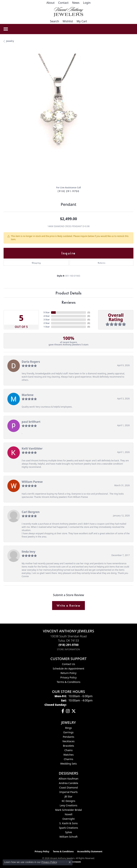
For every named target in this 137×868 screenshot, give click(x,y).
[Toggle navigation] (6, 29)
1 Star (47, 327)
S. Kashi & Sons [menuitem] (68, 823)
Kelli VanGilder (32, 448)
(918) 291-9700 (68, 191)
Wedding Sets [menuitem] (68, 764)
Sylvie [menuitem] (68, 832)
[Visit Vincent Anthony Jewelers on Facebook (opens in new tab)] (63, 711)
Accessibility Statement (90, 851)
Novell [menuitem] (68, 814)
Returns (102, 263)
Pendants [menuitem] (69, 737)
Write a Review (68, 606)
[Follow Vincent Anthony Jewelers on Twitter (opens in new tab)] (74, 711)
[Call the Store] (69, 645)
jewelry (10, 41)
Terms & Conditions (68, 682)
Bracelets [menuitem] (68, 746)
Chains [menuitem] (69, 750)
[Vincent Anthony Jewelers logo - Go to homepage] (68, 12)
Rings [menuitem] (68, 728)
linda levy (28, 552)
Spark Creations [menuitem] (68, 828)
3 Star (47, 320)
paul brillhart (31, 422)
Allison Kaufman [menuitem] (69, 779)
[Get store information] (68, 649)
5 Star (47, 312)
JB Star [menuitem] (68, 796)
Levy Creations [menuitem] (68, 805)
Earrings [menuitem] (68, 732)
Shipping (36, 263)
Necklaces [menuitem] (68, 741)
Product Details (68, 293)
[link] (50, 3)
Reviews (69, 302)
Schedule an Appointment (68, 669)
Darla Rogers (31, 362)
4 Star (47, 316)
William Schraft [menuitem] (68, 837)
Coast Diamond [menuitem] (69, 788)
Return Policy (68, 673)
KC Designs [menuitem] (68, 801)
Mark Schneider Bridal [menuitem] (68, 810)
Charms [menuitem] (68, 759)
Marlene (28, 395)
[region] (68, 118)
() (89, 312)
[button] (87, 3)
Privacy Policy (68, 677)
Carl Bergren (31, 512)
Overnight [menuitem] (68, 819)
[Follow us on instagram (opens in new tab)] (68, 711)
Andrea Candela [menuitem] (68, 783)
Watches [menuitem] (68, 755)
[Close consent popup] (70, 862)
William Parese (32, 482)
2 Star (47, 323)
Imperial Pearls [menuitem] (69, 792)
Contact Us (68, 664)
